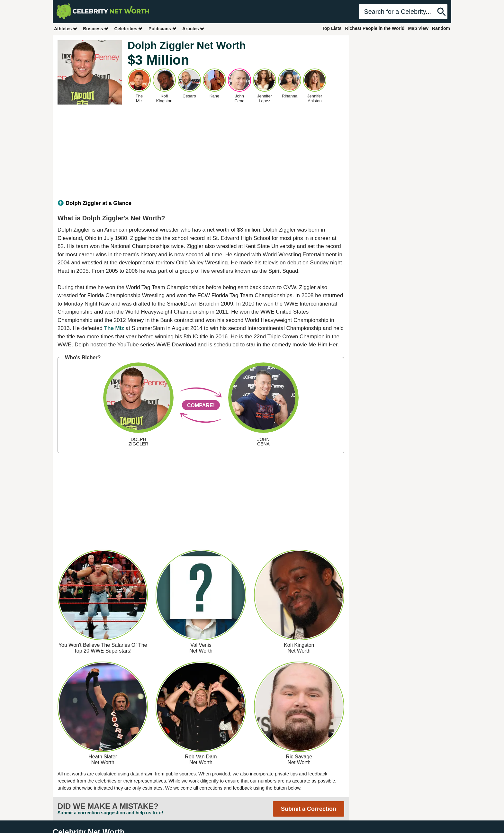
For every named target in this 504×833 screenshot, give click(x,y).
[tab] (201, 203)
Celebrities (129, 28)
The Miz (114, 328)
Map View (418, 28)
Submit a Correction (309, 809)
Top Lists (332, 28)
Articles (193, 28)
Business (96, 28)
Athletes (66, 28)
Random (441, 28)
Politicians (163, 28)
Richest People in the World (375, 28)
